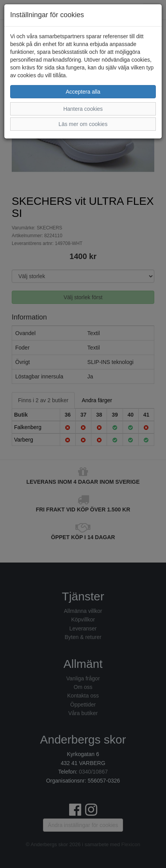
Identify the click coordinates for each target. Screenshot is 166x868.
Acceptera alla (83, 92)
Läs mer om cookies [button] (83, 124)
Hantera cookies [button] (83, 109)
